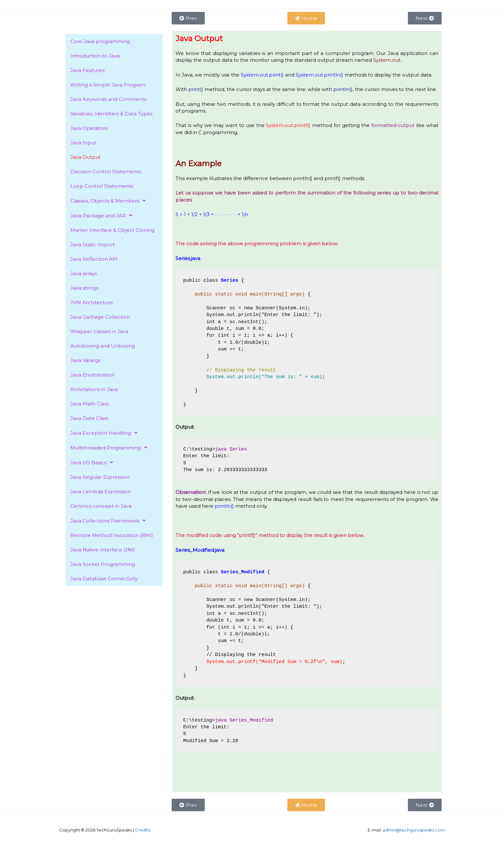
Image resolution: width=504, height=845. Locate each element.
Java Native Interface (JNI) (103, 550)
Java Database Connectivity (104, 579)
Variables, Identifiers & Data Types (111, 114)
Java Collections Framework (110, 521)
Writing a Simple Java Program (108, 85)
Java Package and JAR (103, 215)
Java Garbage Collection (100, 317)
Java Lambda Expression (101, 491)
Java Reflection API (94, 259)
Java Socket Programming (103, 564)
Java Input (83, 143)
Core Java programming (100, 41)
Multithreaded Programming (111, 448)
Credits (143, 830)
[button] (114, 201)
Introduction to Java (95, 56)
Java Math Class (90, 404)
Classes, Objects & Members (110, 201)
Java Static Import (93, 245)
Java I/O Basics (93, 462)
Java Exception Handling (106, 433)
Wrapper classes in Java (99, 331)
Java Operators (89, 128)
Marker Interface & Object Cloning (112, 230)
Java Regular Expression (100, 477)
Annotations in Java (94, 389)
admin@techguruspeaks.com (414, 830)
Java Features (87, 70)
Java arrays (84, 273)
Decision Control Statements (106, 172)
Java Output (85, 157)
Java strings (84, 288)
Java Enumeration (92, 375)
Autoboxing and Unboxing (103, 346)
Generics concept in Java (101, 506)
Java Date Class (89, 418)
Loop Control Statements (102, 186)
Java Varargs (85, 360)
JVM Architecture (92, 302)
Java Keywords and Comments (108, 99)
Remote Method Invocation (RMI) (112, 535)
